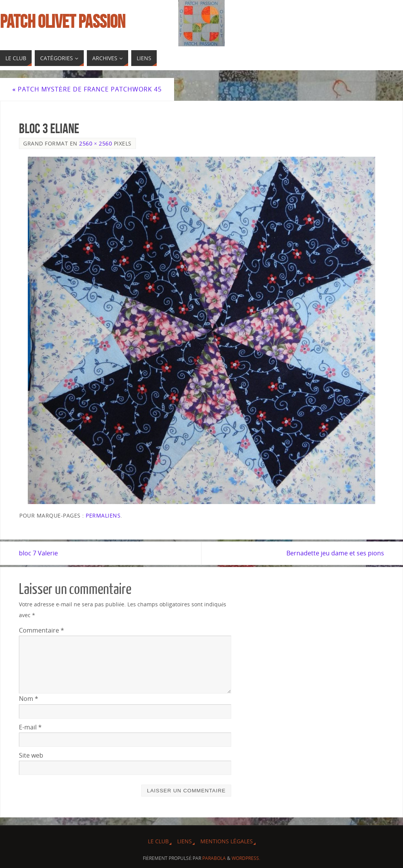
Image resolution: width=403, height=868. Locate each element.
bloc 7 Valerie (38, 553)
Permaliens (103, 515)
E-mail (30, 727)
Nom (29, 699)
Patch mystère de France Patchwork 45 (87, 89)
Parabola (214, 858)
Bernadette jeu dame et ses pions (335, 553)
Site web (31, 755)
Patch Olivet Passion (63, 22)
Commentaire (41, 630)
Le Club (158, 841)
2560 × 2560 (96, 143)
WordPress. (246, 858)
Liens (185, 841)
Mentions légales (227, 841)
